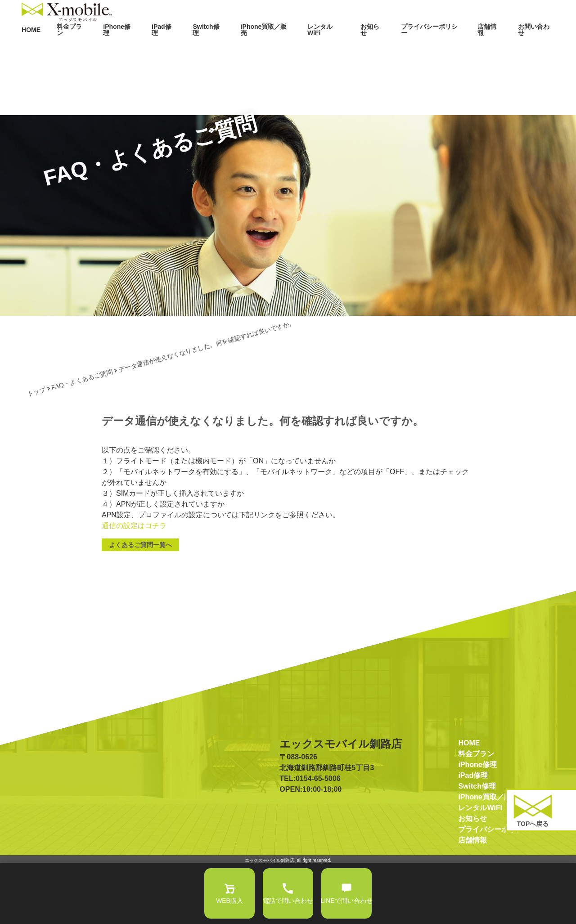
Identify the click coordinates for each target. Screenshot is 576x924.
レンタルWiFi (344, 49)
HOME (71, 49)
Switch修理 (236, 49)
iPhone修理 (153, 49)
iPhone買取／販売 (288, 49)
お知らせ (387, 49)
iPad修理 (194, 49)
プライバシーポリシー (441, 49)
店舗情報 (495, 49)
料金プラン (108, 49)
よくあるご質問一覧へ (140, 603)
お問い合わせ (538, 49)
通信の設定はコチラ (134, 584)
